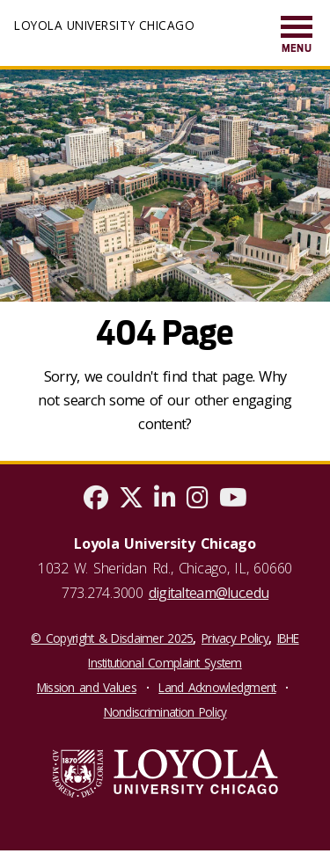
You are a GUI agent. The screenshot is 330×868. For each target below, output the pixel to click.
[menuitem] (297, 36)
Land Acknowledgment (217, 687)
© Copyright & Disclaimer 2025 (112, 638)
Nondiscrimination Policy (165, 712)
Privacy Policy (235, 638)
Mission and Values (87, 687)
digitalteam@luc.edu (209, 593)
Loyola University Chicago (104, 25)
